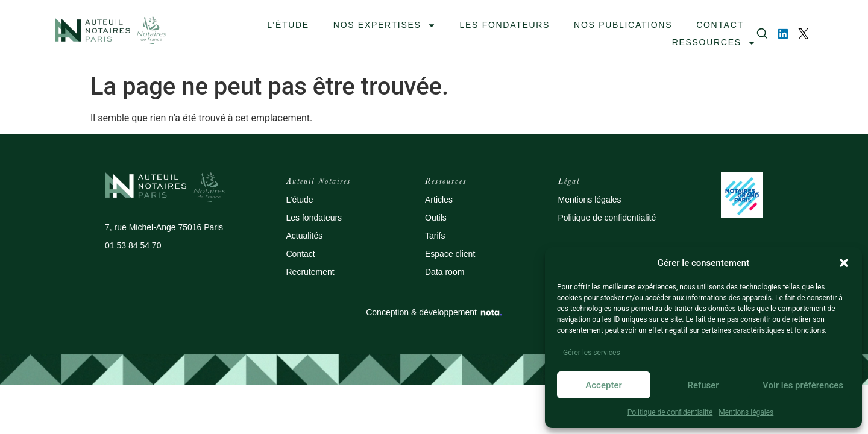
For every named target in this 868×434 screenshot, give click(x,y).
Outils (436, 218)
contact (720, 25)
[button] (844, 263)
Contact (301, 254)
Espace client (450, 254)
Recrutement (310, 272)
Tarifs (435, 236)
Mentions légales (746, 412)
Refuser (703, 385)
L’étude (300, 200)
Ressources (714, 42)
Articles (439, 200)
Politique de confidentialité (670, 412)
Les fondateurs (314, 218)
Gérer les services (592, 353)
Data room (445, 272)
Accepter (603, 385)
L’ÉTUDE (288, 25)
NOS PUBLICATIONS (623, 25)
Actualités (305, 236)
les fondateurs (505, 25)
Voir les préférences (803, 385)
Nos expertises (385, 25)
